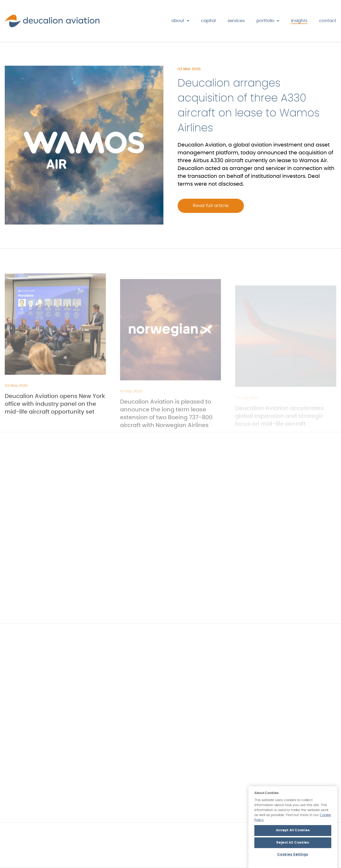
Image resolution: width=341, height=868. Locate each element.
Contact (328, 21)
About (178, 21)
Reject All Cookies (293, 859)
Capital (208, 21)
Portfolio (265, 21)
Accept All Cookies (293, 846)
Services (236, 21)
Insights (299, 21)
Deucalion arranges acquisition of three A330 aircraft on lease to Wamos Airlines (249, 107)
